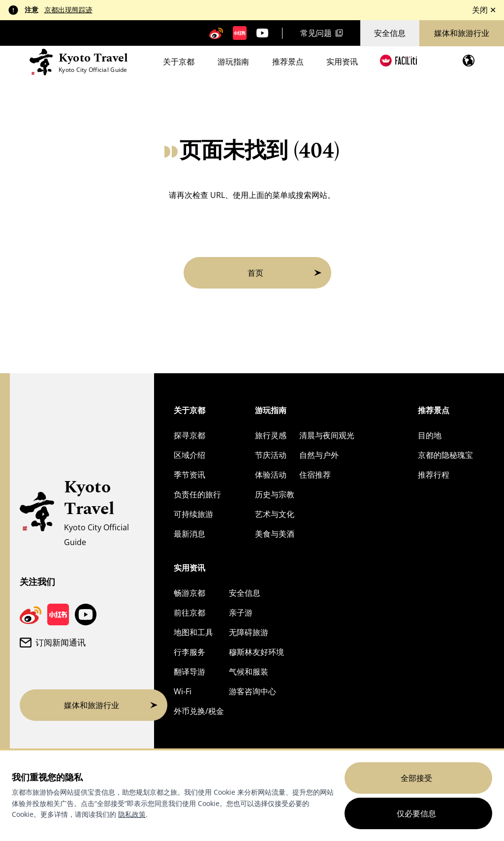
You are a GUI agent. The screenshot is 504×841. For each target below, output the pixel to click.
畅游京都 (189, 593)
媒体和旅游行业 (462, 33)
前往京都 (189, 613)
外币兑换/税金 (199, 711)
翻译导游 (189, 672)
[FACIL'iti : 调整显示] (398, 61)
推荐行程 (434, 475)
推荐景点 (288, 63)
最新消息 (189, 534)
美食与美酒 (275, 534)
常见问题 (321, 33)
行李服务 (189, 652)
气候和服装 (249, 672)
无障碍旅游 (249, 632)
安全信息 (390, 33)
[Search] (442, 61)
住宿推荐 (315, 475)
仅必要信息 (416, 813)
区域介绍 (189, 455)
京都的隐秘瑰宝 (445, 455)
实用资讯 (342, 63)
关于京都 (179, 63)
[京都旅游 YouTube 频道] (262, 33)
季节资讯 (189, 475)
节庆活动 (271, 455)
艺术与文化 (275, 514)
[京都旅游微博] (216, 33)
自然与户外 (319, 455)
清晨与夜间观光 (327, 435)
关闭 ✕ (484, 10)
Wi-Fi (183, 691)
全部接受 (416, 778)
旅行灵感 (271, 435)
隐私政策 (132, 814)
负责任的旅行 (197, 494)
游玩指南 (233, 63)
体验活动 (271, 475)
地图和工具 (193, 632)
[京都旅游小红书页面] (240, 33)
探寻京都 (189, 435)
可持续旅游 (193, 514)
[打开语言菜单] (469, 61)
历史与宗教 (275, 494)
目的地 (430, 435)
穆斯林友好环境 (256, 652)
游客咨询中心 (252, 691)
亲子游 (241, 613)
